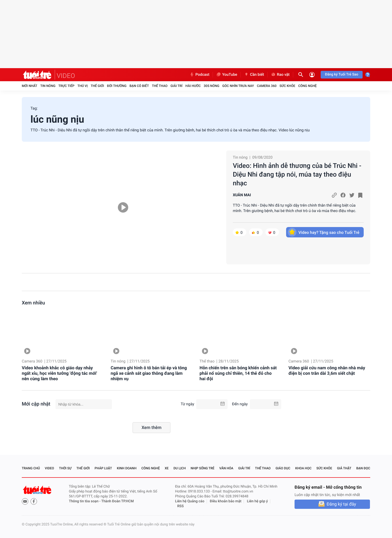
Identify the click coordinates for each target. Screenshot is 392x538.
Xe (167, 468)
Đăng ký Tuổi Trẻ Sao (342, 75)
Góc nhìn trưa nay (238, 86)
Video (50, 468)
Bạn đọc (363, 468)
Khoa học (303, 468)
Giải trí (176, 86)
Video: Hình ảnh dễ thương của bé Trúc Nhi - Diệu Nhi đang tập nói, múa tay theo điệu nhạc (297, 174)
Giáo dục (283, 468)
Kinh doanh (127, 468)
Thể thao (160, 86)
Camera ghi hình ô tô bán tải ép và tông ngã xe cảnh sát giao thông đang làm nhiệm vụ (149, 373)
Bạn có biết (139, 86)
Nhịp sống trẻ (203, 468)
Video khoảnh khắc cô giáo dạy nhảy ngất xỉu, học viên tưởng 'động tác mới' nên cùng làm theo (59, 373)
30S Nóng (211, 86)
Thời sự (65, 468)
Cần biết (254, 75)
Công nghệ (307, 86)
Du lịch (180, 468)
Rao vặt (280, 75)
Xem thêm (151, 427)
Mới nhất (30, 86)
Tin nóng (48, 86)
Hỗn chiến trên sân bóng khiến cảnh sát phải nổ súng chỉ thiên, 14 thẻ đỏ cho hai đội (238, 373)
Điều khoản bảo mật (226, 501)
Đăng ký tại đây (341, 504)
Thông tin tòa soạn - (85, 501)
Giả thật (344, 468)
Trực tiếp (67, 86)
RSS (180, 506)
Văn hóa (226, 468)
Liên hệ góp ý (257, 501)
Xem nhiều (33, 303)
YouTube (227, 75)
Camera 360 (267, 86)
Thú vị (82, 86)
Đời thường (117, 86)
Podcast (200, 75)
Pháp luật (103, 468)
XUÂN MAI (242, 195)
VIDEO (66, 76)
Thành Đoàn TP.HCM (117, 501)
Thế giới (97, 86)
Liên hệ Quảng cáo (190, 501)
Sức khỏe (287, 86)
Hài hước (193, 86)
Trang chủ (31, 468)
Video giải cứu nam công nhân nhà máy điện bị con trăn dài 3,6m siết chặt (327, 371)
